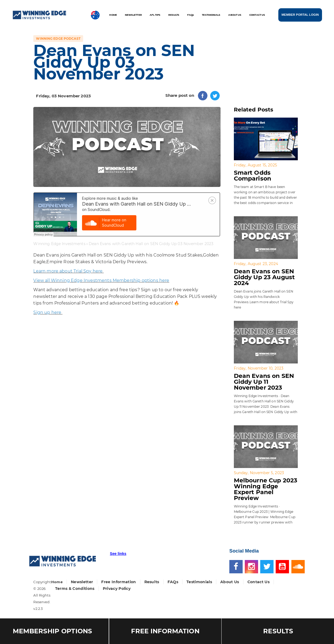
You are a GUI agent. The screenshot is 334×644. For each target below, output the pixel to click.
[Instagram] (252, 566)
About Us (230, 582)
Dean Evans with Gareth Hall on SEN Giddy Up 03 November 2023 (151, 244)
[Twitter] (268, 566)
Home (57, 582)
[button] (118, 556)
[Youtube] (283, 566)
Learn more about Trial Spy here (68, 271)
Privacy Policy (117, 589)
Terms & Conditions (75, 589)
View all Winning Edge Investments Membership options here (101, 280)
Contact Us (258, 582)
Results (152, 582)
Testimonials (199, 582)
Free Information (119, 582)
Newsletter (82, 582)
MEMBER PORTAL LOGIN (300, 14)
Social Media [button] (244, 551)
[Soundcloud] (298, 566)
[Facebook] (237, 566)
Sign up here (48, 312)
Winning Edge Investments (59, 244)
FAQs (173, 582)
